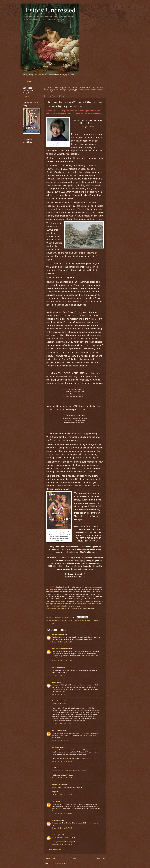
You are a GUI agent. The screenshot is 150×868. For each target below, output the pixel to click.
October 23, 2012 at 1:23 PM (61, 675)
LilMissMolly (56, 820)
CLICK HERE (27, 97)
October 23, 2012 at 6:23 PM (61, 723)
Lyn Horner (56, 747)
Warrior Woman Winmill (60, 649)
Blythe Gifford (56, 620)
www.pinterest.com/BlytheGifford (58, 608)
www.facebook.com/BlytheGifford (84, 604)
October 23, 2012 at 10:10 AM (62, 642)
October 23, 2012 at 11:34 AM (62, 661)
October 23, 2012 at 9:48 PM (61, 740)
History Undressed (49, 10)
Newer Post (49, 859)
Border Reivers (67, 620)
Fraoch (54, 801)
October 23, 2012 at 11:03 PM (62, 795)
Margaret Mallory (58, 785)
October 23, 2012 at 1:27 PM (61, 694)
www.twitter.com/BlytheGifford (58, 606)
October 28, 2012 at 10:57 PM (62, 828)
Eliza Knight (56, 835)
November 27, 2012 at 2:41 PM (62, 845)
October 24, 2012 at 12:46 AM (62, 813)
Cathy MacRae (57, 634)
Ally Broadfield (57, 730)
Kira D (54, 682)
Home (29, 81)
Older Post (101, 859)
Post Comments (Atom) (61, 863)
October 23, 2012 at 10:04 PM (62, 761)
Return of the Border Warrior (82, 620)
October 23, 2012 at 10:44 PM (62, 778)
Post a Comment (55, 849)
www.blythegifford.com (54, 604)
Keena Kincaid (57, 701)
